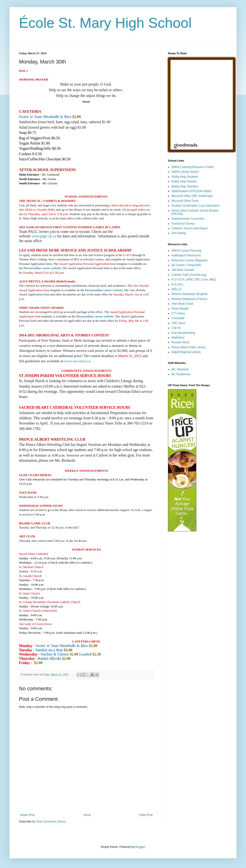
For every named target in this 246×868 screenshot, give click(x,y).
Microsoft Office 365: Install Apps (192, 196)
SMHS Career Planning (186, 251)
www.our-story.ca (77, 361)
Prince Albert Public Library (189, 347)
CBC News (178, 323)
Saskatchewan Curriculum (188, 219)
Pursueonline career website (42, 268)
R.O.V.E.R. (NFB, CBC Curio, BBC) (194, 280)
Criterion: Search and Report (190, 228)
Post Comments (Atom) (51, 822)
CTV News (178, 313)
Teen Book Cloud (182, 304)
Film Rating (179, 233)
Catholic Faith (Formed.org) (189, 275)
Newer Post (27, 815)
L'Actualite (178, 318)
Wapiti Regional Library (186, 352)
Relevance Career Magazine (189, 260)
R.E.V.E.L (178, 285)
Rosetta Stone (180, 342)
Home (87, 815)
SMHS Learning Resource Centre (193, 167)
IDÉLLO (177, 289)
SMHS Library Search (185, 172)
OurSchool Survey (183, 224)
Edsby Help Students (185, 177)
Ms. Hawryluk (180, 369)
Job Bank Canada (183, 270)
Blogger (140, 847)
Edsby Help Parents (184, 181)
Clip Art (176, 328)
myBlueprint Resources (186, 255)
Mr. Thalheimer (181, 374)
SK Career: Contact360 (186, 265)
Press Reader (180, 309)
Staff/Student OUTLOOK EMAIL (192, 191)
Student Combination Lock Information (196, 206)
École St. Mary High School (105, 23)
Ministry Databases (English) (190, 294)
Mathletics (178, 338)
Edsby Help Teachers (185, 186)
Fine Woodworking (183, 333)
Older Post (146, 815)
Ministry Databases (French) (189, 299)
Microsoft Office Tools (185, 201)
